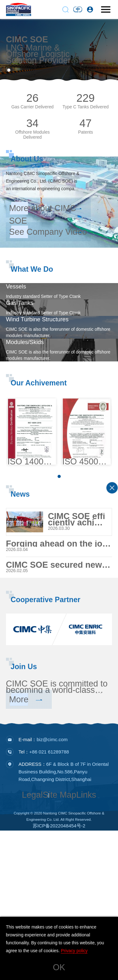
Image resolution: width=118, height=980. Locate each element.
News (20, 631)
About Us (27, 159)
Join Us (24, 808)
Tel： (44, 901)
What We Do (32, 269)
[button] (9, 70)
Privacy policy (74, 951)
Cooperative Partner (46, 741)
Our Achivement (39, 510)
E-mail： (43, 889)
